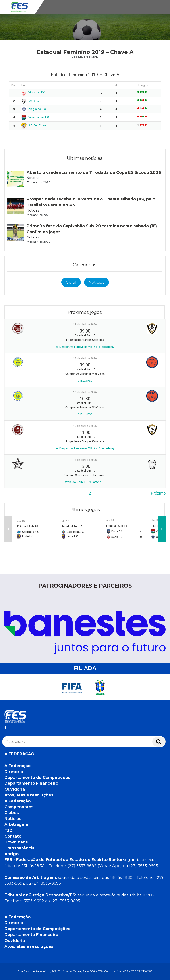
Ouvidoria (15, 789)
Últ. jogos (142, 85)
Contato (13, 836)
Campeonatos (19, 807)
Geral (71, 282)
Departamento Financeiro (31, 783)
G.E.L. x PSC (85, 381)
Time (24, 85)
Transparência (20, 848)
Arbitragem (16, 824)
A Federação (18, 766)
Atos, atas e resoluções (29, 795)
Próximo (158, 493)
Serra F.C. (31, 101)
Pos (14, 85)
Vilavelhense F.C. (35, 117)
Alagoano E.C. (34, 109)
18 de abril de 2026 (85, 325)
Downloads (16, 842)
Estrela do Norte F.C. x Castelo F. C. (85, 482)
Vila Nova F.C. (33, 92)
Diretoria (14, 772)
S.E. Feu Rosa (33, 125)
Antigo (11, 854)
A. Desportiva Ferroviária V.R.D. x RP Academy (85, 347)
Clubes (12, 813)
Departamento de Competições (37, 777)
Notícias (96, 282)
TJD (8, 830)
